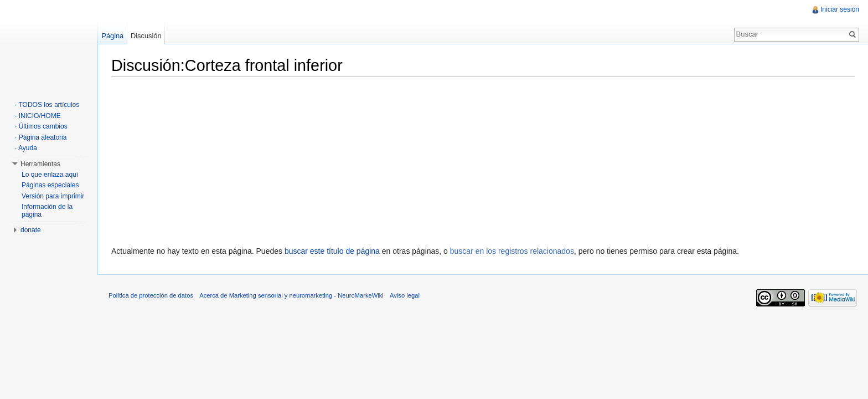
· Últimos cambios (41, 126)
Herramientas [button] (40, 164)
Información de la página (47, 211)
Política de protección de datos (151, 295)
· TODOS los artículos (47, 105)
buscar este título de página (332, 251)
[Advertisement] (483, 158)
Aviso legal (405, 295)
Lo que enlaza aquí (50, 175)
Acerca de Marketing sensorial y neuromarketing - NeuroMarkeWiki (291, 295)
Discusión (146, 36)
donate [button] (31, 230)
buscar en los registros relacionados (512, 251)
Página (112, 36)
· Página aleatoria (41, 137)
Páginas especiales (50, 185)
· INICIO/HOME (38, 116)
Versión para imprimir (53, 196)
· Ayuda (26, 148)
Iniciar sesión (840, 9)
